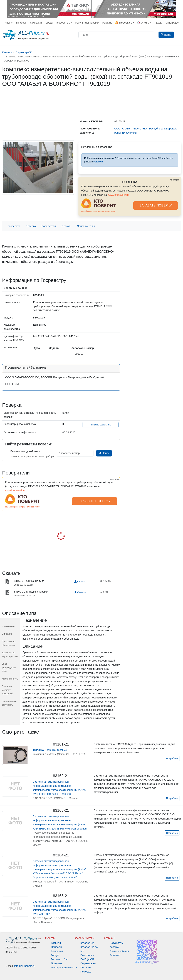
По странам (87, 955)
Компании (36, 23)
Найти (104, 453)
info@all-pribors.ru (25, 966)
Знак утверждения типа (9, 667)
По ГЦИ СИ (87, 959)
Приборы (22, 23)
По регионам (88, 963)
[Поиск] (116, 35)
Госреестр (14, 226)
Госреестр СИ (64, 23)
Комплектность (10, 679)
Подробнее (172, 759)
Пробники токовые (50, 750)
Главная (8, 23)
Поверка (31, 226)
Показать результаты (101, 425)
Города (49, 23)
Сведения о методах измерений (8, 690)
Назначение (8, 626)
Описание (7, 634)
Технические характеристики (10, 654)
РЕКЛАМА (175, 180)
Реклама (107, 23)
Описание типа (86, 226)
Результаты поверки (87, 23)
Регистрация (172, 23)
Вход (159, 23)
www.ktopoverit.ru (118, 195)
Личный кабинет (119, 951)
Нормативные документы (9, 703)
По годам (86, 972)
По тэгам (86, 968)
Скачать (66, 226)
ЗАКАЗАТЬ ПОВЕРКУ (156, 205)
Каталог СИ (87, 943)
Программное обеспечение (9, 643)
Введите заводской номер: (26, 451)
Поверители (49, 226)
